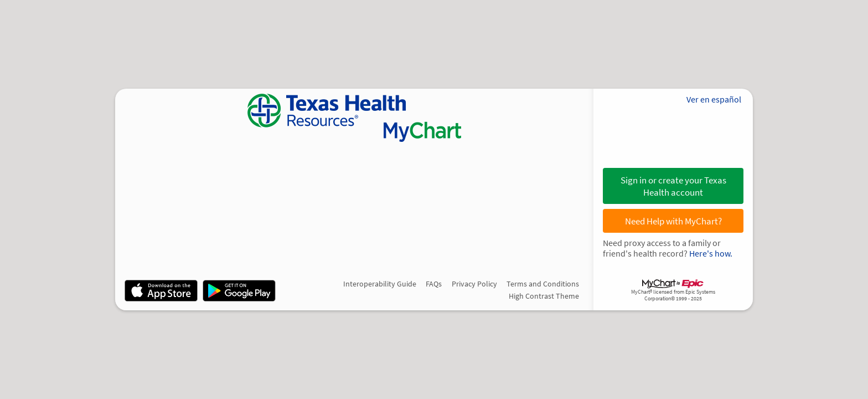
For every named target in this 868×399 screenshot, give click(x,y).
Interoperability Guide (380, 284)
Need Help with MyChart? (673, 221)
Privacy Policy (474, 284)
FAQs (434, 284)
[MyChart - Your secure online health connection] (354, 118)
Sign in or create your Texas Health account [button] (673, 186)
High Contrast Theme (544, 296)
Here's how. (711, 254)
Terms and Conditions (543, 284)
